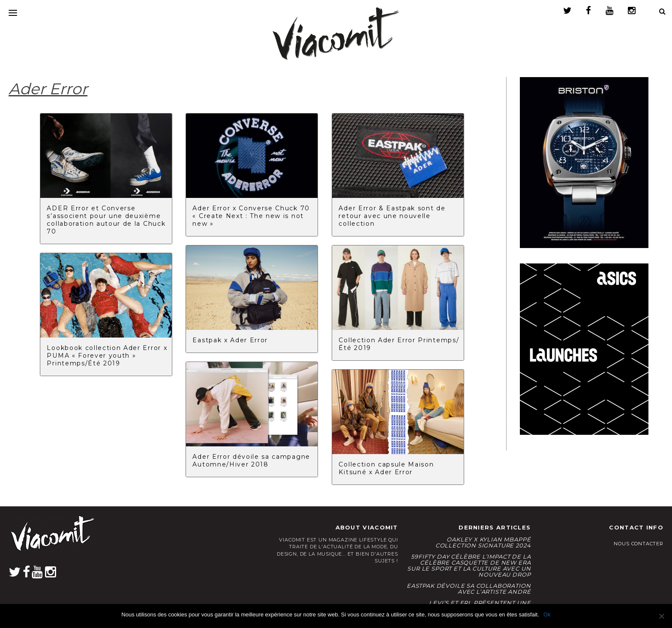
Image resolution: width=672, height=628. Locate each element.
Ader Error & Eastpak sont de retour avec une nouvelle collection (392, 216)
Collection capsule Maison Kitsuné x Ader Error (386, 468)
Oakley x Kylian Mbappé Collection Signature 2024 (483, 542)
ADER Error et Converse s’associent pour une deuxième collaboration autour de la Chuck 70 (106, 220)
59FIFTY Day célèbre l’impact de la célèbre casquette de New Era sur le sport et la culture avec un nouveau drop (469, 565)
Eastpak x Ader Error (230, 340)
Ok (547, 615)
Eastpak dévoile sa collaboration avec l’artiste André (469, 589)
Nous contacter (639, 544)
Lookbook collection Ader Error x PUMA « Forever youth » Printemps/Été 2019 (107, 356)
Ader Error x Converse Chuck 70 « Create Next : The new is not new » (251, 216)
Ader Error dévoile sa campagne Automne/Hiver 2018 (251, 461)
